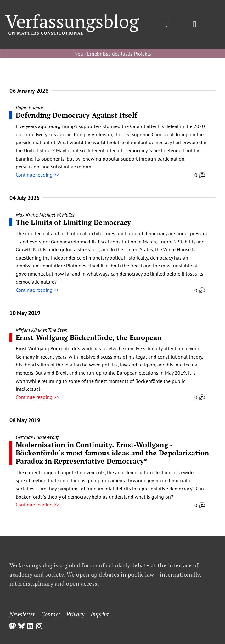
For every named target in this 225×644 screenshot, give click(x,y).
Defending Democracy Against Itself (76, 115)
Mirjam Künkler (31, 330)
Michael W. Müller (57, 215)
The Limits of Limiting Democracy (73, 222)
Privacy (75, 614)
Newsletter (22, 614)
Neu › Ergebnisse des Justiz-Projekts (113, 54)
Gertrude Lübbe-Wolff (37, 437)
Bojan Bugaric (30, 108)
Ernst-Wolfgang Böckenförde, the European (89, 337)
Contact (51, 614)
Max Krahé (27, 215)
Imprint (100, 614)
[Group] (72, 17)
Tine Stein (58, 330)
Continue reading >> (37, 175)
